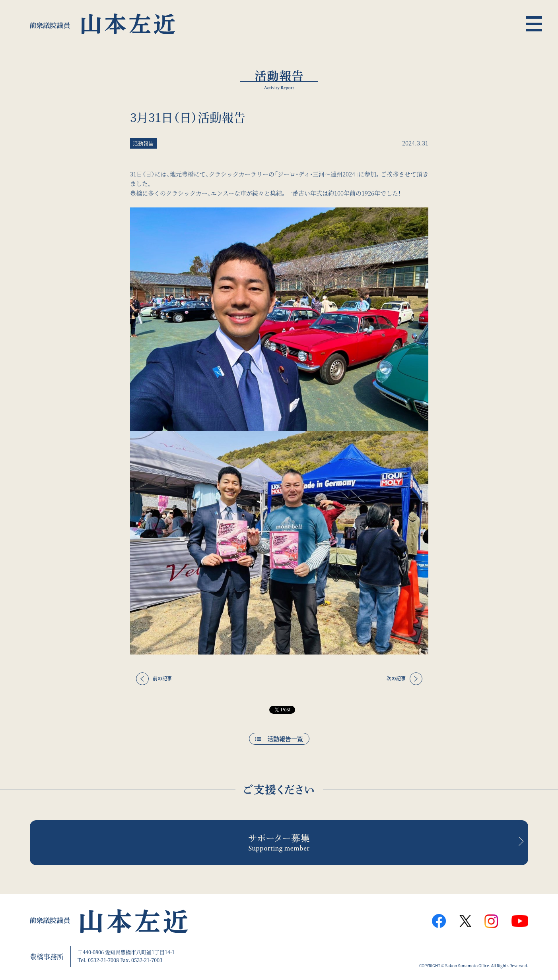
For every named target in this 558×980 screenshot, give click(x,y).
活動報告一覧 (285, 739)
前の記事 (162, 678)
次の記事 (396, 678)
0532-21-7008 (103, 960)
